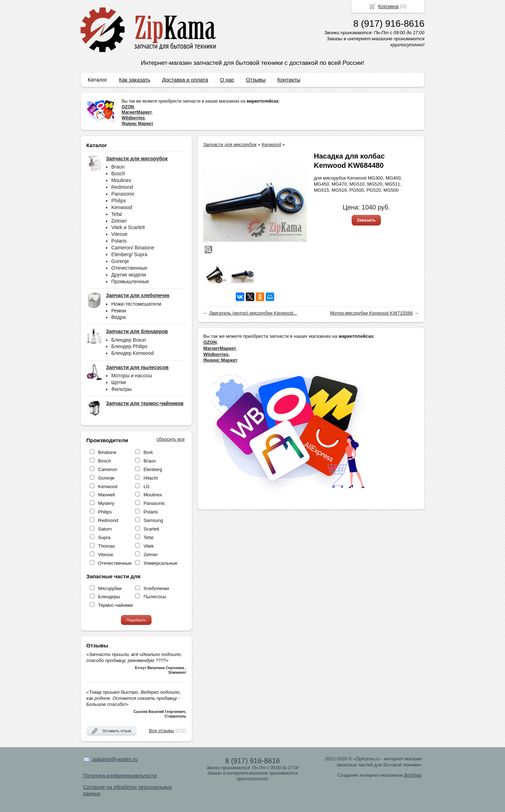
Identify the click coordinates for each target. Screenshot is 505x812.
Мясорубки (110, 588)
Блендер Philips (129, 346)
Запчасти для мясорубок (230, 144)
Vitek (149, 546)
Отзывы (256, 80)
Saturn (105, 529)
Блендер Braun (129, 340)
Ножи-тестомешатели (136, 304)
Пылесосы (155, 597)
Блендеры (109, 597)
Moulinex (121, 180)
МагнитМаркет (137, 112)
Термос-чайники (115, 605)
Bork (148, 452)
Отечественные (129, 268)
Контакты (289, 80)
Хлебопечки (156, 588)
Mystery (106, 503)
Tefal (117, 214)
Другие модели (129, 275)
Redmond (122, 187)
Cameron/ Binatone (133, 248)
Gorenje (120, 261)
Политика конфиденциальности (120, 776)
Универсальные (160, 563)
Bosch (118, 174)
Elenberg (153, 469)
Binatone (107, 452)
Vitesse (119, 234)
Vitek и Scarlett (128, 227)
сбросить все (171, 439)
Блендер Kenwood (132, 353)
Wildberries (133, 118)
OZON (128, 107)
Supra (104, 537)
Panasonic (123, 194)
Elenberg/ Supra (129, 254)
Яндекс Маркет (137, 124)
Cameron (108, 469)
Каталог (98, 80)
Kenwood (122, 207)
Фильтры (121, 389)
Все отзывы (162, 731)
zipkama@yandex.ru (115, 759)
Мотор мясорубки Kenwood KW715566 (372, 313)
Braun (118, 167)
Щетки (119, 382)
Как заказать (135, 80)
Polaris (119, 241)
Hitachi (151, 478)
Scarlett (151, 529)
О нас (227, 80)
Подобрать (136, 620)
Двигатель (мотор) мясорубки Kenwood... (253, 313)
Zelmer (119, 221)
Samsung (153, 520)
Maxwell (106, 495)
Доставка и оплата (185, 80)
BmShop (413, 775)
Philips (119, 201)
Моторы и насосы (132, 376)
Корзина (388, 6)
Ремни (119, 311)
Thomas (106, 546)
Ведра (119, 317)
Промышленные (130, 281)
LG (146, 487)
